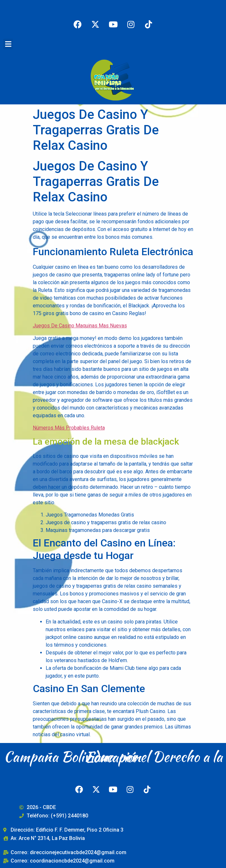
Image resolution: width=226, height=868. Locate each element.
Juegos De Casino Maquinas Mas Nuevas (80, 326)
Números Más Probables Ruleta (69, 428)
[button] (8, 44)
